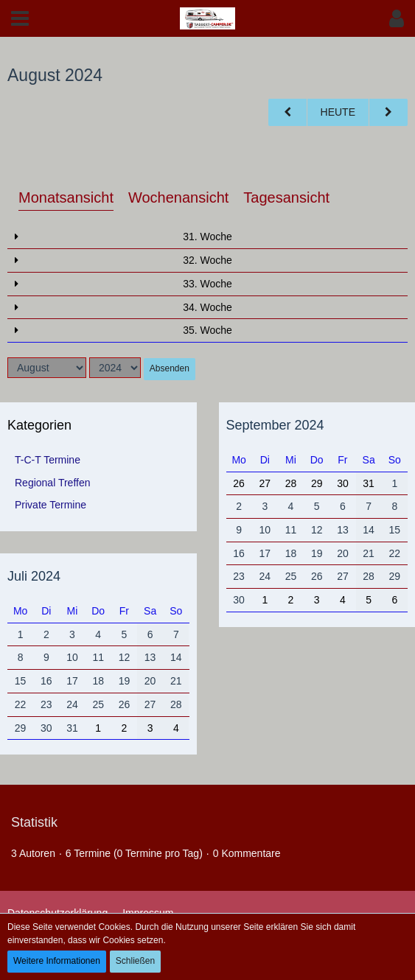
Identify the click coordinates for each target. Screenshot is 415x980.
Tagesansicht (286, 197)
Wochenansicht (178, 197)
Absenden (170, 368)
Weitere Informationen (57, 961)
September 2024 (275, 425)
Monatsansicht (66, 197)
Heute (338, 112)
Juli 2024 (34, 576)
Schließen (135, 961)
